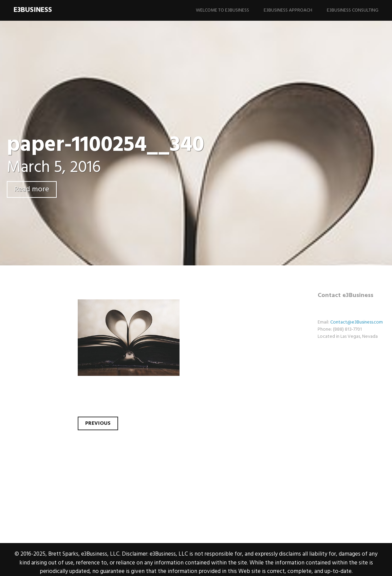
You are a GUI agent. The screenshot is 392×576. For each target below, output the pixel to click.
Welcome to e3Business (222, 10)
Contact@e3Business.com (357, 322)
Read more (32, 189)
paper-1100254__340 (106, 145)
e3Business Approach (288, 10)
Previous (98, 423)
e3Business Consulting (353, 10)
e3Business (33, 10)
